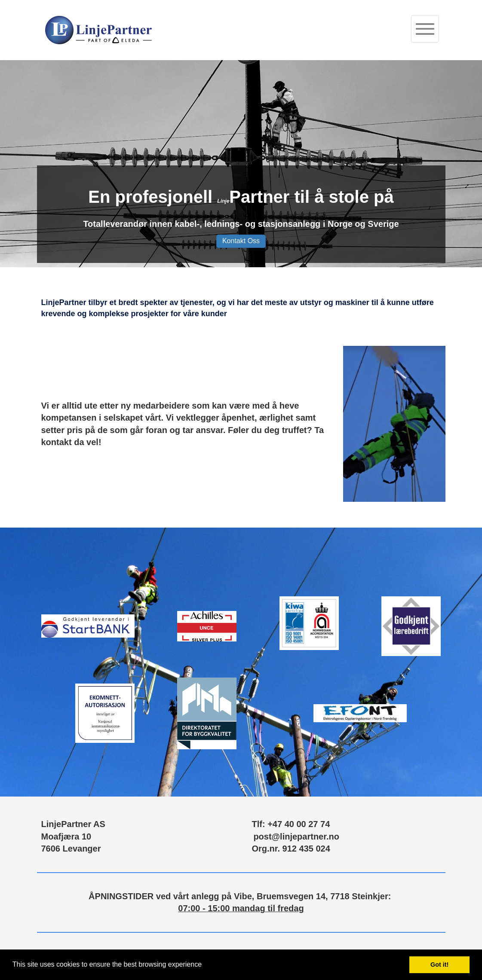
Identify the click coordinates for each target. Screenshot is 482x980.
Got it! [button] (439, 965)
